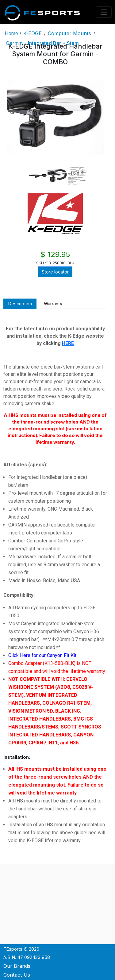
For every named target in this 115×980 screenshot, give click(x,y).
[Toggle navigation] (104, 12)
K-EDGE (33, 33)
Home (11, 33)
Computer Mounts (69, 33)
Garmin (14, 43)
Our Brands (17, 966)
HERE (68, 343)
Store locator (55, 272)
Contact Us (17, 975)
